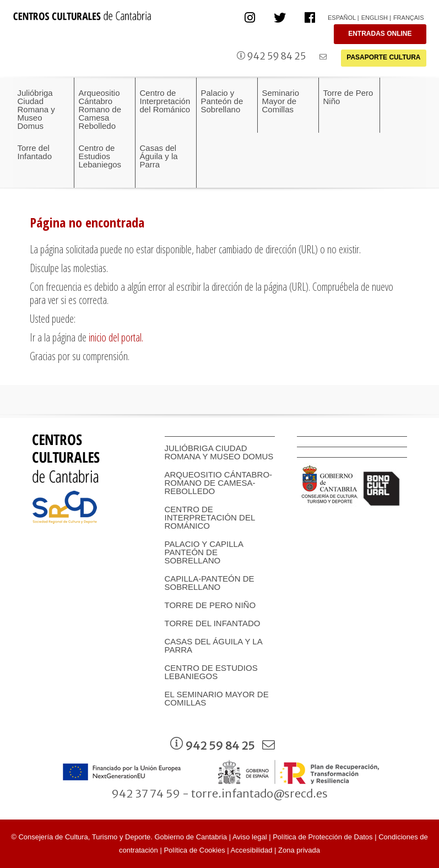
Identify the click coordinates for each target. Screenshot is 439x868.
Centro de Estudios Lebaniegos (211, 672)
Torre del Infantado (213, 623)
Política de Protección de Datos (323, 837)
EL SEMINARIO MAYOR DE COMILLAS (217, 698)
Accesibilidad (252, 850)
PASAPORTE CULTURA (383, 57)
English (375, 18)
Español (342, 18)
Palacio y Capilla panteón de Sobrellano (204, 552)
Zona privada (299, 850)
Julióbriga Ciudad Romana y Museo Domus (219, 452)
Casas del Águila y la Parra (213, 645)
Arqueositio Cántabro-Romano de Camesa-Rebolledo (219, 483)
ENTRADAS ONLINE (380, 34)
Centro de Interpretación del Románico (210, 517)
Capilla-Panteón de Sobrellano (210, 583)
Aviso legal (250, 837)
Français (409, 18)
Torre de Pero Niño (210, 605)
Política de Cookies (194, 850)
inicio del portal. (116, 337)
